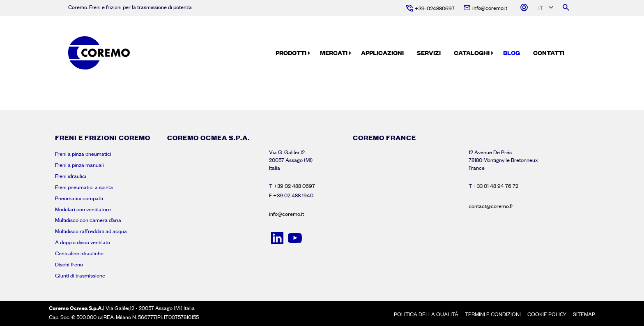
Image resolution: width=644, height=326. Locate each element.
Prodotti (291, 53)
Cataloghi (472, 53)
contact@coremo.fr (491, 206)
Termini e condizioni (493, 314)
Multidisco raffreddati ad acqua (91, 231)
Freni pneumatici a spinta (84, 187)
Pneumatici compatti (79, 198)
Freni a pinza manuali (79, 165)
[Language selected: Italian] (545, 8)
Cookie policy (547, 314)
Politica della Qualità (426, 314)
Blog (512, 53)
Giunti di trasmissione (80, 275)
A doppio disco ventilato (83, 242)
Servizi (429, 53)
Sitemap (584, 314)
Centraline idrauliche (79, 253)
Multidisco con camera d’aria (88, 220)
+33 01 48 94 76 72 (496, 186)
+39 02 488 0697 (294, 186)
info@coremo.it (286, 214)
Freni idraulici (71, 176)
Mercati (334, 53)
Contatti (549, 53)
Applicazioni (382, 53)
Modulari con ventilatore (83, 209)
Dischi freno (69, 264)
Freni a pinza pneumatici (83, 154)
